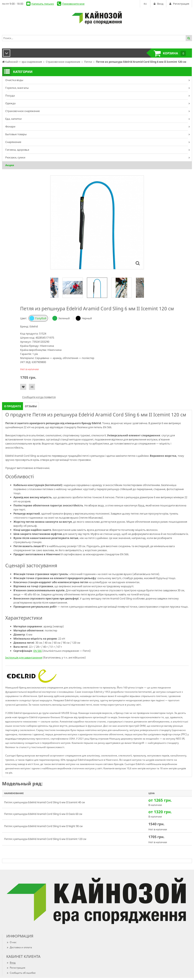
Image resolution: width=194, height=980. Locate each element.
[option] (97, 288)
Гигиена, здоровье (17, 150)
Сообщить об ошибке (21, 973)
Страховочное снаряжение (22, 111)
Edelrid (34, 326)
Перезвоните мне (73, 4)
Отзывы (31, 406)
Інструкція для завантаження (24, 657)
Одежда (10, 103)
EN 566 (38, 651)
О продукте (13, 406)
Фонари (10, 126)
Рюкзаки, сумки (15, 157)
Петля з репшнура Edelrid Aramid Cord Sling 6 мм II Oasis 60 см (43, 814)
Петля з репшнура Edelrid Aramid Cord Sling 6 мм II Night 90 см (43, 826)
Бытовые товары (16, 134)
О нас (11, 942)
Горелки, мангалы (17, 88)
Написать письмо (43, 4)
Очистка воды (14, 80)
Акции (10, 165)
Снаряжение (13, 142)
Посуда (10, 95)
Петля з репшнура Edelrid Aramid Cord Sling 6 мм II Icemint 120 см (45, 839)
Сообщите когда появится (39, 397)
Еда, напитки (13, 119)
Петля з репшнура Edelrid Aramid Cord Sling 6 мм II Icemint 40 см (44, 802)
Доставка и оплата (19, 947)
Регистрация (16, 968)
